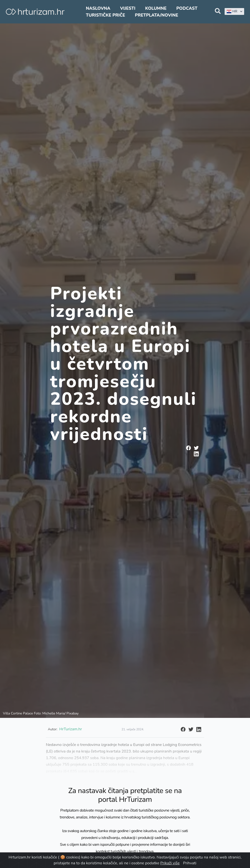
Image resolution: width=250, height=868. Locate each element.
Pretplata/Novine (157, 15)
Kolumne (156, 8)
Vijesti (128, 8)
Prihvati (190, 863)
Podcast (187, 8)
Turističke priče (106, 15)
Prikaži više (170, 863)
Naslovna (98, 8)
